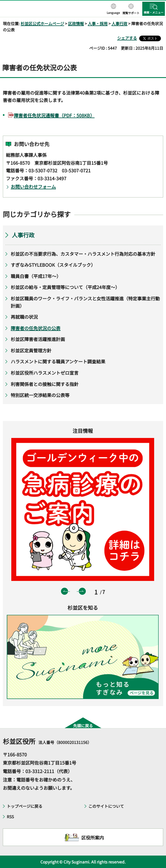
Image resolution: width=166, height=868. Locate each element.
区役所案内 (93, 837)
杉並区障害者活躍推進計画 (38, 339)
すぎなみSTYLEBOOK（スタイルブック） (53, 265)
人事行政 (119, 23)
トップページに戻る (25, 806)
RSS (10, 817)
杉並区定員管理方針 (31, 350)
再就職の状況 (24, 317)
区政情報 (76, 23)
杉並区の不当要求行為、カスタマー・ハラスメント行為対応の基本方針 (83, 254)
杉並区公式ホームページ (42, 23)
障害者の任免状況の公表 (36, 328)
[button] (113, 9)
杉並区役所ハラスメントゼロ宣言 (45, 373)
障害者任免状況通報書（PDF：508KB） (54, 115)
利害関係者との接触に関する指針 (45, 384)
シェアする (127, 38)
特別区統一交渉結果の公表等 (40, 395)
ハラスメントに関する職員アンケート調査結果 (58, 361)
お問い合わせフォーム (33, 186)
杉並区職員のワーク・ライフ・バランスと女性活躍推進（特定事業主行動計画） (85, 302)
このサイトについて (106, 806)
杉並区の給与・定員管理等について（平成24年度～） (65, 287)
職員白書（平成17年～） (36, 276)
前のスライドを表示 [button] (65, 591)
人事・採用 (98, 23)
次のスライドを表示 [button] (82, 591)
